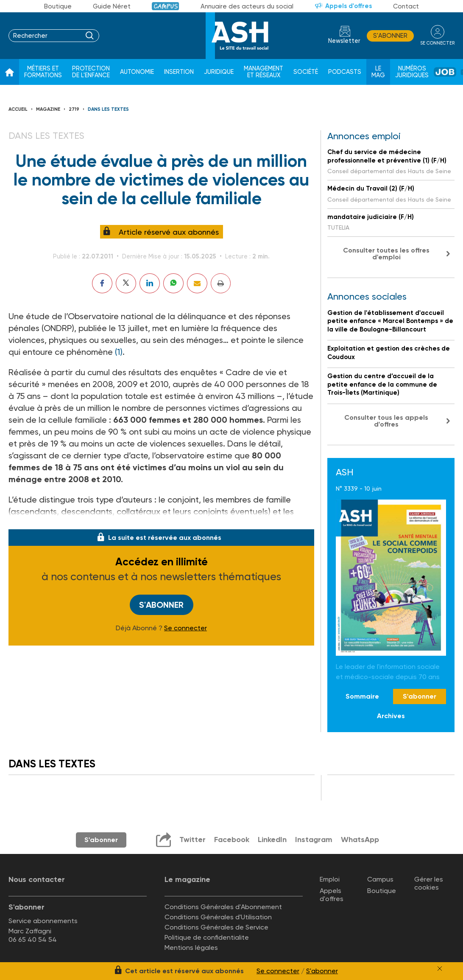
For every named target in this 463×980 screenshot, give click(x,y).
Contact (406, 6)
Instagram (314, 840)
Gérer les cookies (429, 883)
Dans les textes (108, 109)
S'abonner (390, 36)
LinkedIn (272, 840)
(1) (119, 352)
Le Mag (378, 72)
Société (306, 72)
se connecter (437, 43)
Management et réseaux (264, 72)
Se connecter (185, 628)
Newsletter (344, 41)
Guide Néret (112, 6)
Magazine (48, 109)
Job (445, 72)
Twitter (192, 840)
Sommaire (362, 696)
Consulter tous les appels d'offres (386, 421)
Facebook (232, 840)
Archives (391, 716)
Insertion (179, 72)
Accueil (18, 109)
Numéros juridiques (412, 72)
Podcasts (345, 72)
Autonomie (137, 72)
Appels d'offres (349, 6)
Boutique (58, 6)
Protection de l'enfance (91, 72)
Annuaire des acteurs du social (247, 6)
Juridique (219, 72)
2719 (74, 109)
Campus (166, 6)
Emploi (330, 879)
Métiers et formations (43, 72)
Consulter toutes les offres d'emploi (386, 254)
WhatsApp (360, 840)
